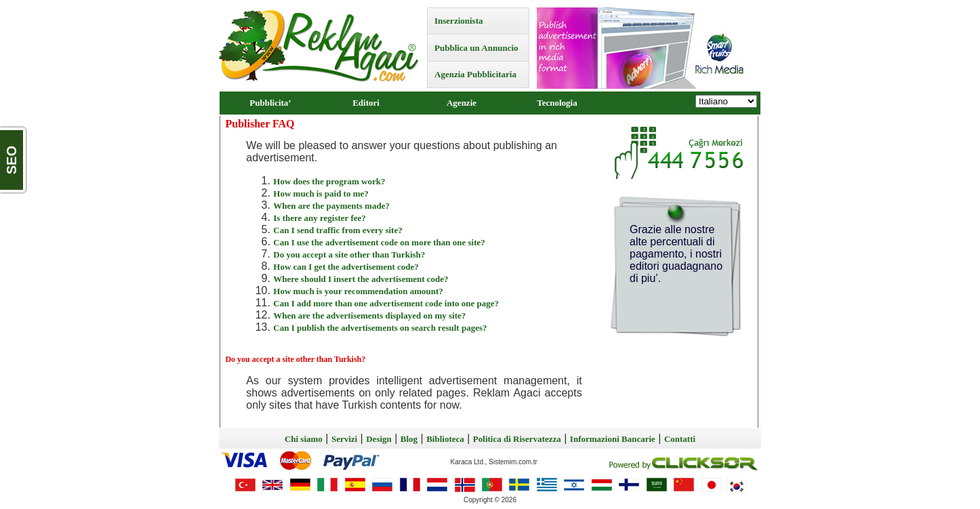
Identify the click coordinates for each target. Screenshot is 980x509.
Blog (409, 439)
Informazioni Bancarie (613, 439)
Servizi (344, 439)
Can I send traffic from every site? (338, 230)
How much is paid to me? (321, 194)
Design (379, 439)
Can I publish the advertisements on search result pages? (380, 328)
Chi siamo (304, 439)
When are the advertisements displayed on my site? (369, 315)
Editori (366, 103)
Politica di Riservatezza (517, 439)
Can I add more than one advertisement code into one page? (386, 303)
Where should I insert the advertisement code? (361, 279)
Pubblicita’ (270, 103)
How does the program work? (329, 181)
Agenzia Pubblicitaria (475, 74)
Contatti (680, 439)
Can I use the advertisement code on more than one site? (379, 242)
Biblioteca (445, 439)
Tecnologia (557, 103)
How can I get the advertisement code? (346, 267)
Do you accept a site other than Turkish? (349, 254)
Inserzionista (459, 21)
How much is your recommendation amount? (358, 291)
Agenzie (462, 103)
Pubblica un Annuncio (476, 48)
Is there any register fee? (319, 218)
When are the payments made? (331, 206)
